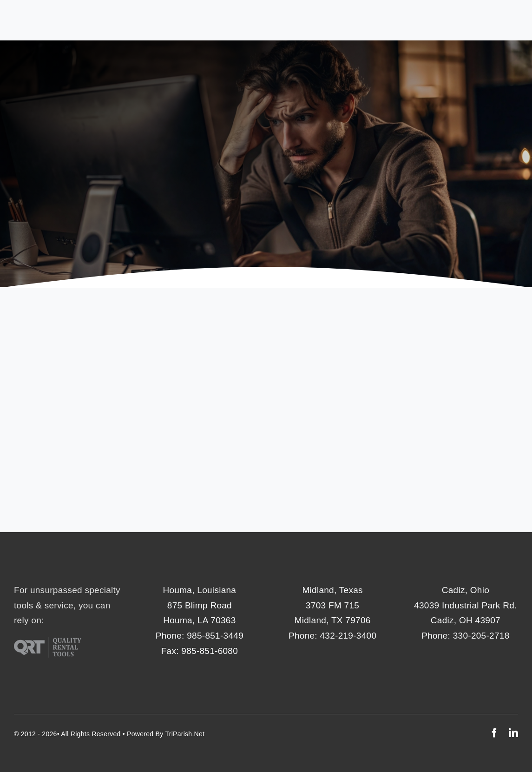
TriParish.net (185, 734)
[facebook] (494, 733)
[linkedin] (513, 733)
